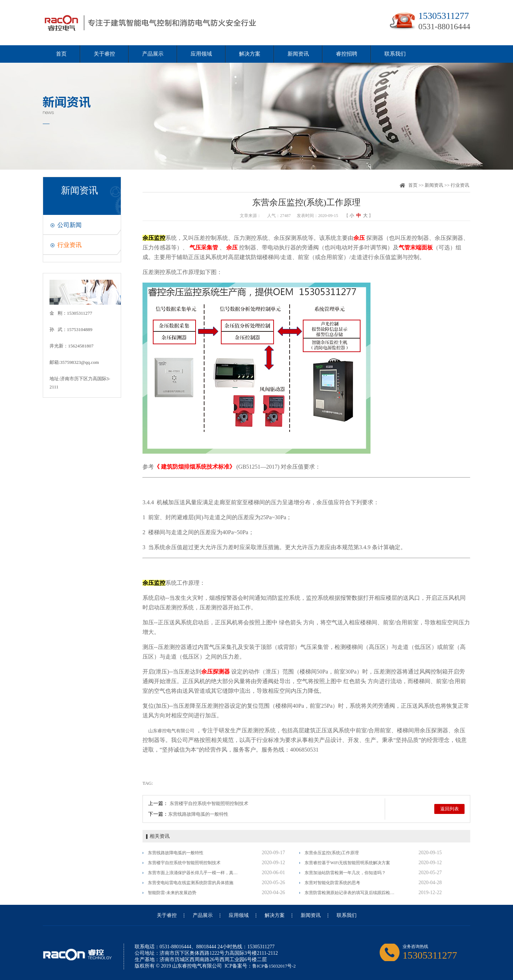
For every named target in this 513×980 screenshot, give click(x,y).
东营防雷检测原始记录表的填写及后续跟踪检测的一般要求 (350, 893)
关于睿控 (104, 54)
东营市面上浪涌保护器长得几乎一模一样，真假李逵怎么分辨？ (193, 873)
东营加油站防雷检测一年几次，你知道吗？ (345, 873)
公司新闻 (69, 225)
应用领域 (201, 54)
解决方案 (250, 54)
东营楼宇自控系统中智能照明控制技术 (209, 803)
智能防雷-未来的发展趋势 (172, 893)
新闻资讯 (298, 54)
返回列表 (450, 809)
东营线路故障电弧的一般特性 (198, 814)
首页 (61, 54)
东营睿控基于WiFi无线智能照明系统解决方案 (347, 863)
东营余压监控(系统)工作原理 (332, 853)
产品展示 (153, 54)
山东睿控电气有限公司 (171, 731)
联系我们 (395, 54)
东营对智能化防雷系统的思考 (332, 883)
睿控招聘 (347, 54)
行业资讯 (69, 245)
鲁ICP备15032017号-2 (274, 966)
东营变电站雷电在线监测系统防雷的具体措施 (191, 883)
